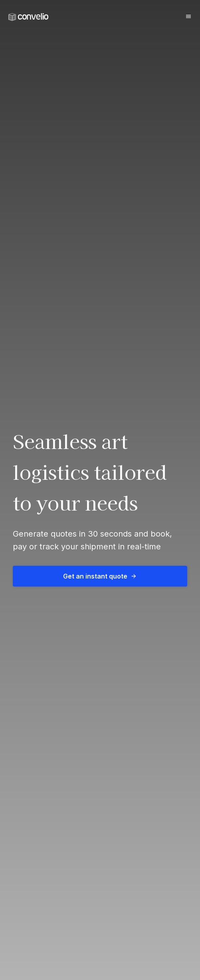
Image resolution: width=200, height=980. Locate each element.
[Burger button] (188, 16)
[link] (28, 17)
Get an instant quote (100, 576)
